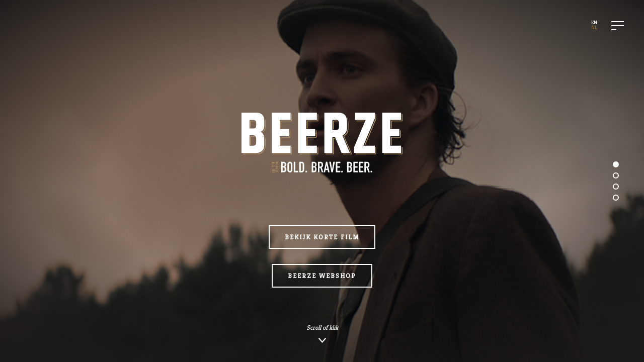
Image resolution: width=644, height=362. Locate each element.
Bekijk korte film (322, 237)
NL (594, 27)
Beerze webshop (322, 276)
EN (594, 22)
